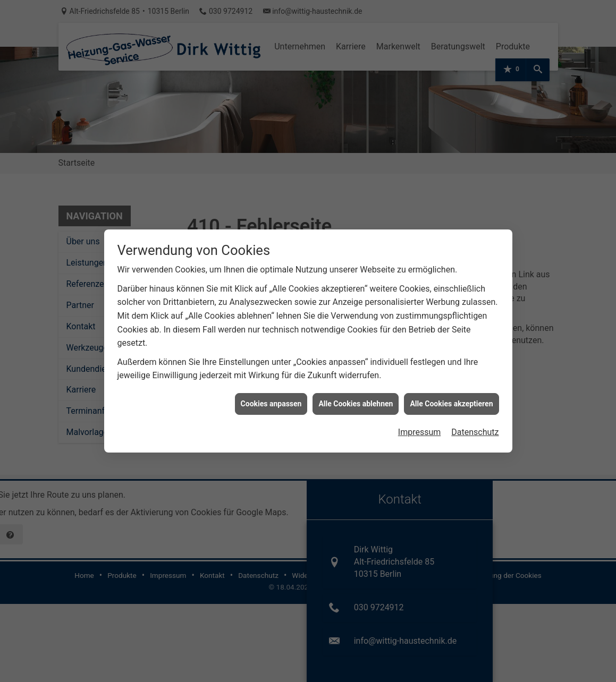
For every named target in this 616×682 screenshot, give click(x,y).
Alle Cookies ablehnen (356, 398)
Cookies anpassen (271, 398)
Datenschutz (475, 426)
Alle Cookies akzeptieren (451, 398)
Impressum (420, 426)
